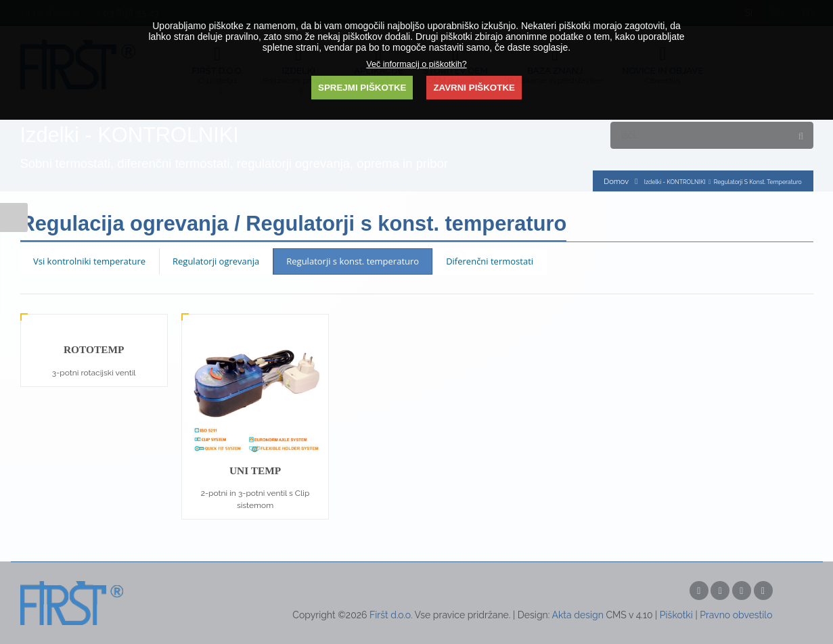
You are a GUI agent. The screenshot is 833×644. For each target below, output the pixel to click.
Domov (616, 182)
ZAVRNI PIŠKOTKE (474, 88)
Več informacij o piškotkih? (416, 64)
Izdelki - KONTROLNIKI (675, 182)
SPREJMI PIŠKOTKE (362, 88)
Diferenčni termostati (490, 261)
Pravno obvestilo (736, 615)
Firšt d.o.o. (391, 615)
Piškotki (676, 615)
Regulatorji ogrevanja (216, 261)
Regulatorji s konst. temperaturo (353, 261)
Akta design (577, 615)
